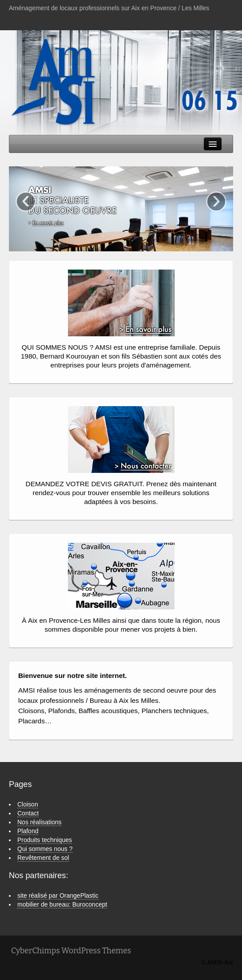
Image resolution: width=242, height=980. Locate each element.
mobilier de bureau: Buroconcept (62, 904)
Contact (28, 813)
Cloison (28, 804)
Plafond (28, 831)
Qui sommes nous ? (45, 849)
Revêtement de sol (43, 858)
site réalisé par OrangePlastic (58, 895)
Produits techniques (45, 840)
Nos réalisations (40, 822)
